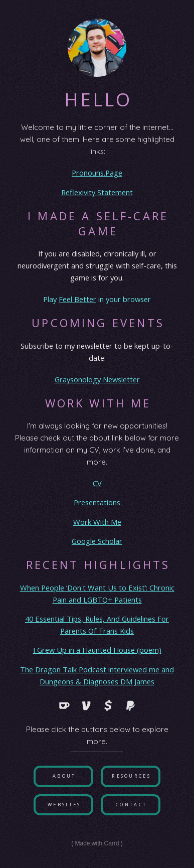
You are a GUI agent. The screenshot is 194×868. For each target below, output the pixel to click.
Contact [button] (131, 805)
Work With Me (97, 522)
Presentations (97, 502)
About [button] (64, 776)
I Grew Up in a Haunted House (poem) (97, 650)
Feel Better (77, 299)
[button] (64, 705)
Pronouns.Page (97, 173)
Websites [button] (64, 805)
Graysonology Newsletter (97, 379)
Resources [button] (131, 776)
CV (97, 483)
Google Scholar (97, 541)
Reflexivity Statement (97, 192)
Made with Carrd (97, 843)
